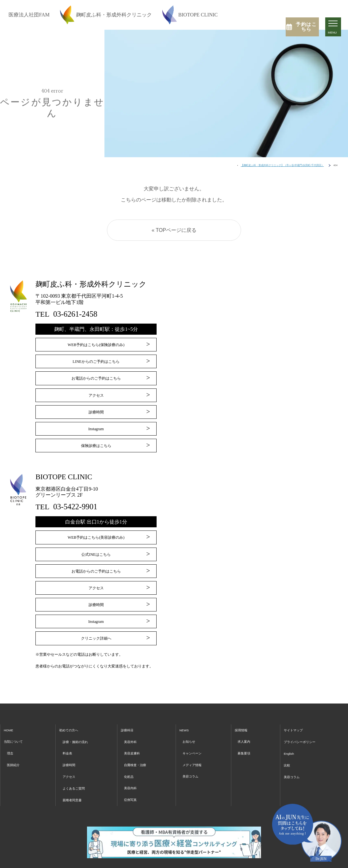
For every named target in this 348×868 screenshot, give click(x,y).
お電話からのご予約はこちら (96, 377)
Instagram (96, 426)
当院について (16, 733)
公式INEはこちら (96, 550)
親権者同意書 (74, 789)
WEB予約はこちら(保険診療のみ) (96, 345)
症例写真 (133, 789)
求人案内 (245, 733)
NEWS (186, 722)
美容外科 (133, 733)
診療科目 (129, 722)
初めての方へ (71, 722)
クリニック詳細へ (96, 631)
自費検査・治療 (139, 756)
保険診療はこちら (96, 442)
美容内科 (133, 778)
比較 (285, 756)
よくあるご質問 (76, 778)
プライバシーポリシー (301, 733)
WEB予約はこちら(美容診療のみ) (96, 534)
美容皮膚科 (135, 744)
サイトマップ (293, 722)
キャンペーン (195, 744)
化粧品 (130, 767)
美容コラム (193, 767)
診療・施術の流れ (78, 733)
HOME (10, 722)
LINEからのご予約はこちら (96, 361)
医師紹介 (15, 756)
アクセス (96, 394)
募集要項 (245, 744)
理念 (11, 744)
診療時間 (96, 410)
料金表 (68, 744)
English (288, 744)
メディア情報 (195, 756)
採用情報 (243, 722)
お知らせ (191, 733)
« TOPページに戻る (174, 230)
